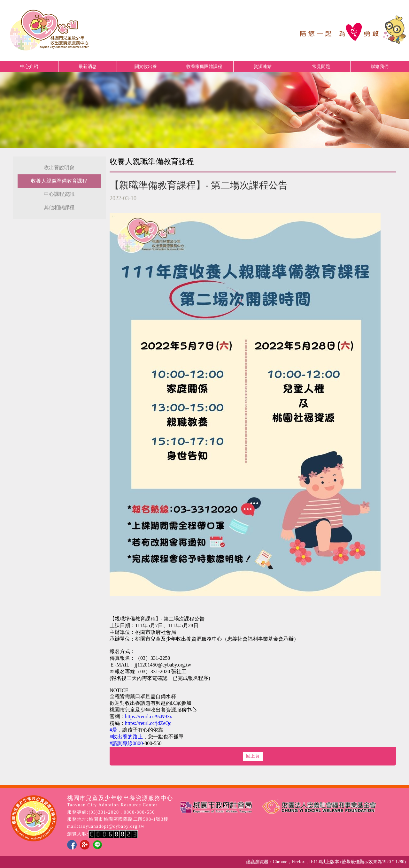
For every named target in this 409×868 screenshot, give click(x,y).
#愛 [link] (113, 730)
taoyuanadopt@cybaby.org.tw (112, 826)
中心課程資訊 (59, 194)
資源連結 (263, 67)
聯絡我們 (380, 67)
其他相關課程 (59, 207)
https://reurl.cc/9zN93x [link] (149, 716)
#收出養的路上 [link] (126, 737)
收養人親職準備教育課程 (59, 181)
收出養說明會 (59, 168)
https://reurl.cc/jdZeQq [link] (148, 723)
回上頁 (253, 756)
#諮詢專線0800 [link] (126, 743)
